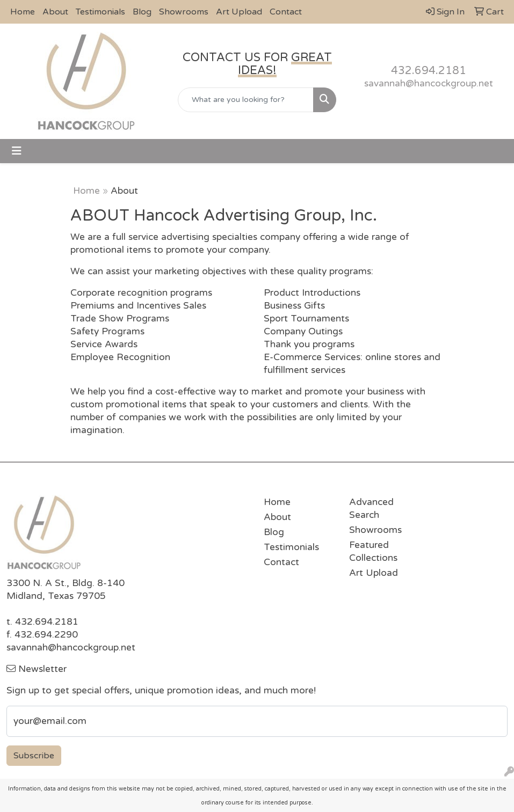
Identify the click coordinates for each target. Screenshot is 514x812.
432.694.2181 (429, 71)
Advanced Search (371, 509)
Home (23, 12)
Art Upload (239, 12)
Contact (286, 12)
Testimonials (100, 12)
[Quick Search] (246, 100)
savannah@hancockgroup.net (429, 83)
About (55, 12)
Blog (142, 12)
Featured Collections (373, 551)
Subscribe (34, 756)
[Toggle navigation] (17, 151)
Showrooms (184, 12)
